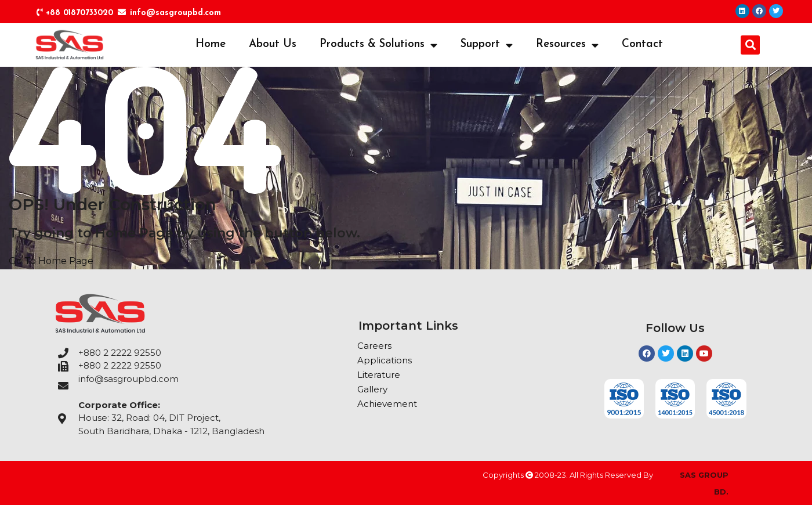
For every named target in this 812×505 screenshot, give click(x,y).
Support (487, 45)
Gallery (372, 389)
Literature (379, 375)
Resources (567, 45)
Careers (374, 346)
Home (211, 44)
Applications (385, 360)
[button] (750, 45)
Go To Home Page (51, 261)
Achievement (387, 404)
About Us (273, 44)
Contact (642, 44)
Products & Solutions (378, 45)
